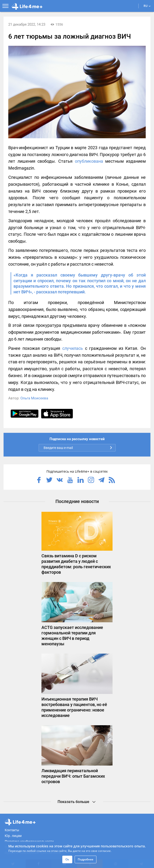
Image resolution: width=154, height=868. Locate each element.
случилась (73, 348)
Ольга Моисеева (34, 398)
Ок (67, 859)
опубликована (89, 161)
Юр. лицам (13, 836)
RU (147, 6)
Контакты (12, 830)
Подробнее (86, 859)
